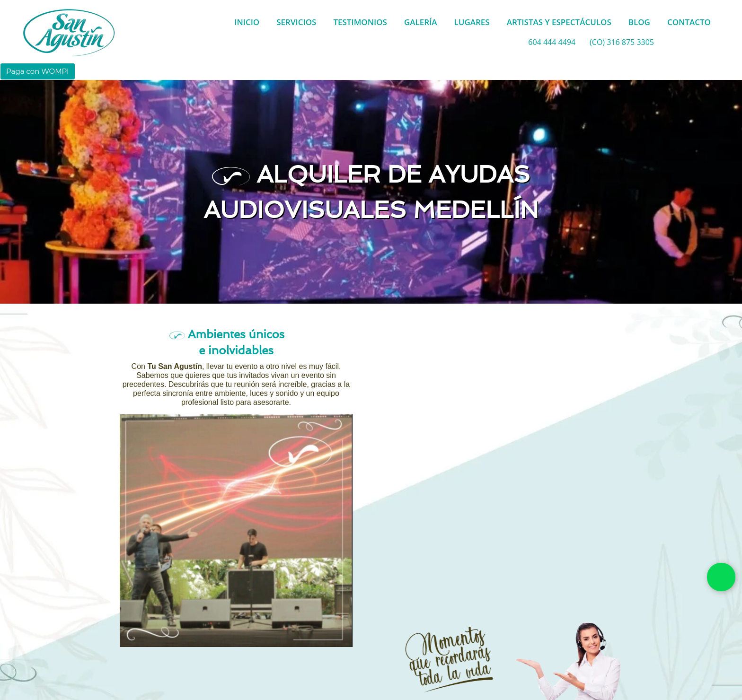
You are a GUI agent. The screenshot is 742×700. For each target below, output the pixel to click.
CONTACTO (689, 22)
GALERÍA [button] (421, 22)
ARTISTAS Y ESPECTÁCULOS (559, 22)
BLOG (639, 22)
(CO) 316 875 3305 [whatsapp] (622, 42)
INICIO (247, 22)
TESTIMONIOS (360, 22)
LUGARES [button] (472, 22)
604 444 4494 (552, 42)
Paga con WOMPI (38, 71)
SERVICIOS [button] (296, 22)
